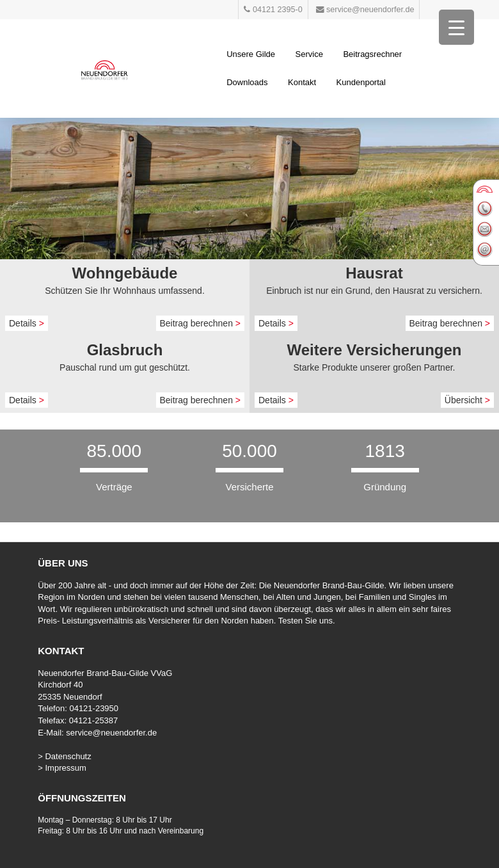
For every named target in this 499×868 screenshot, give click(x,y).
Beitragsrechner (372, 54)
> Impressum (62, 768)
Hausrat (374, 273)
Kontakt (302, 82)
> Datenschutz (64, 756)
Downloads (247, 82)
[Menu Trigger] (456, 27)
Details (27, 323)
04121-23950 (94, 708)
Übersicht (467, 400)
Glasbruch (125, 350)
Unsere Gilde (251, 54)
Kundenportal (361, 82)
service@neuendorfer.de (111, 733)
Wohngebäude (125, 273)
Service (309, 54)
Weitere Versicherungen (375, 350)
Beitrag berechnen (201, 323)
